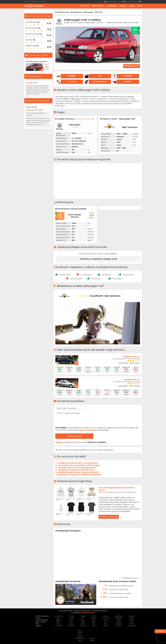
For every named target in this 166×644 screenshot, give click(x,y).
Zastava (93, 638)
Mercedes (119, 616)
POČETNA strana (62, 12)
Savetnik (85, 6)
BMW (58, 620)
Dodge (83, 616)
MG (106, 622)
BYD (58, 622)
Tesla (80, 634)
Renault (132, 616)
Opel (119, 622)
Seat (132, 622)
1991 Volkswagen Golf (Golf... (37, 62)
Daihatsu (71, 626)
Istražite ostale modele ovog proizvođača (78, 472)
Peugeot (119, 624)
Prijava (103, 2)
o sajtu (26, 1)
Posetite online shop (109, 517)
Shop (140, 6)
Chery (58, 624)
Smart (132, 624)
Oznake (123, 6)
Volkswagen (88, 12)
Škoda (93, 640)
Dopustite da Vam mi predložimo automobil (79, 474)
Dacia (71, 624)
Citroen (71, 618)
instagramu (125, 511)
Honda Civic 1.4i (132, 379)
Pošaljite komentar (74, 436)
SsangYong (132, 626)
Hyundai (83, 626)
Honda (83, 624)
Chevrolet (58, 626)
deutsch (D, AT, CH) (134, 2)
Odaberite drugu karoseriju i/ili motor (76, 470)
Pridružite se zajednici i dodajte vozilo (99, 259)
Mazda (106, 626)
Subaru (80, 631)
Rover (132, 618)
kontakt (43, 1)
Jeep (94, 620)
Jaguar (94, 618)
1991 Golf (98, 12)
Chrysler (71, 616)
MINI (106, 624)
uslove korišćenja (88, 430)
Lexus (106, 620)
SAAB (132, 620)
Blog (132, 6)
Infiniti (94, 616)
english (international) (116, 2)
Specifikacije (98, 6)
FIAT (83, 618)
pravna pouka (35, 1)
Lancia (106, 616)
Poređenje (112, 6)
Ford (83, 620)
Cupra (71, 620)
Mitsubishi (119, 618)
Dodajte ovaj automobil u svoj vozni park (78, 463)
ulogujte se (61, 442)
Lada (94, 626)
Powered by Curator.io (130, 578)
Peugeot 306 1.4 (132, 356)
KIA (94, 624)
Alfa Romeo (58, 616)
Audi (58, 618)
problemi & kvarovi (84, 119)
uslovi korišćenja (42, 620)
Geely (83, 622)
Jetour (94, 622)
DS (71, 622)
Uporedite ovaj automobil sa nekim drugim (79, 465)
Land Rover (106, 618)
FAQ (37, 624)
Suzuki (80, 633)
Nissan (119, 620)
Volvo (80, 640)
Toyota (80, 636)
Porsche (119, 626)
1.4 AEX (75, 127)
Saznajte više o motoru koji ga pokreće (77, 468)
